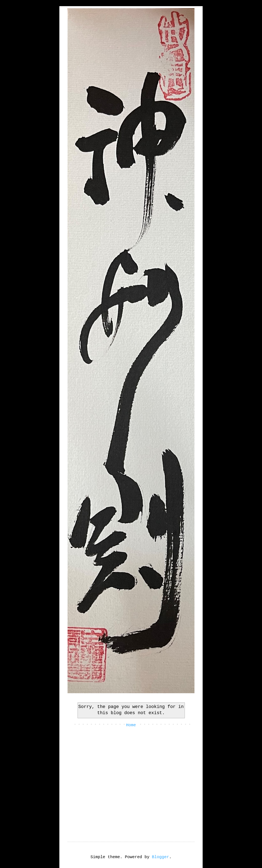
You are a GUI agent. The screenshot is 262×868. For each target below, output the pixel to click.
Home (131, 725)
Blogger (160, 857)
